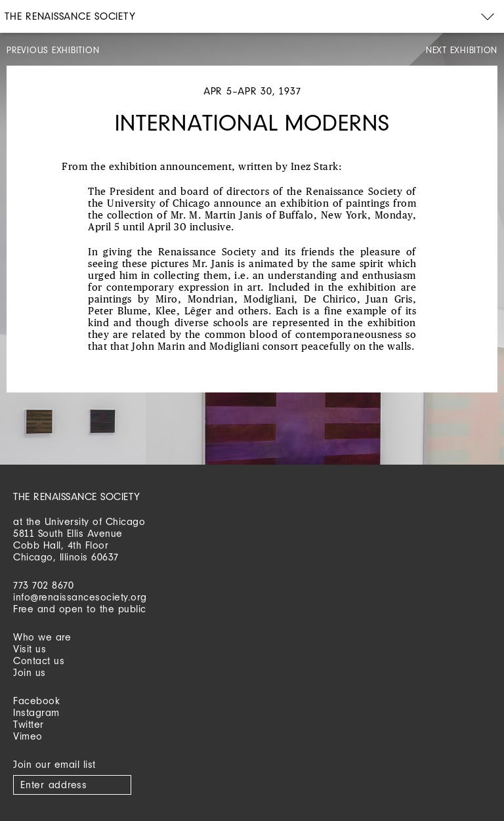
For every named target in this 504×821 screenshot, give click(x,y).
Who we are (42, 637)
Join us (30, 672)
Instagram (36, 712)
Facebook (36, 701)
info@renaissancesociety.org (80, 597)
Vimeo (28, 736)
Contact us (39, 661)
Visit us (30, 649)
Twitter (29, 724)
